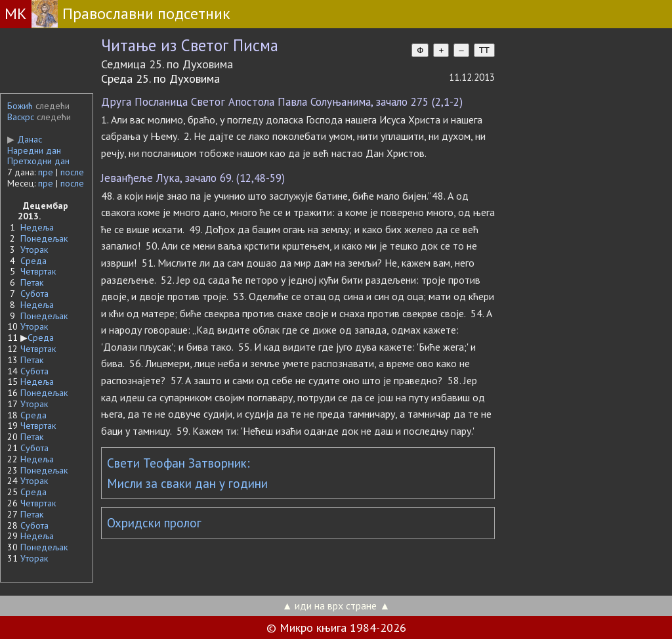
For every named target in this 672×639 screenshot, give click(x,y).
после (72, 172)
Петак (32, 282)
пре (46, 172)
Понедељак (44, 238)
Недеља (37, 227)
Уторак (34, 250)
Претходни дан (38, 161)
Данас (25, 139)
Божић (20, 106)
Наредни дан (34, 150)
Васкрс (21, 117)
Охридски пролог (154, 523)
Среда (33, 261)
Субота (34, 294)
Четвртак (38, 271)
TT (484, 50)
